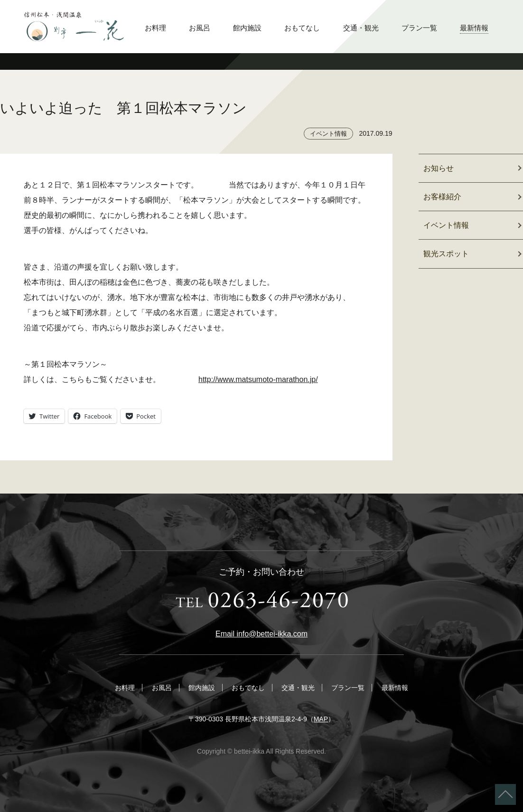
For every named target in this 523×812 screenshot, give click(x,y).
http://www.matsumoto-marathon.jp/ (258, 379)
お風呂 (200, 28)
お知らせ (439, 168)
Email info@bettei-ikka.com (261, 634)
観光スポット (446, 254)
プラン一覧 (419, 28)
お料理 (155, 28)
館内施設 (247, 28)
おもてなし (302, 28)
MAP (321, 719)
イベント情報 (328, 134)
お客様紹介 (442, 197)
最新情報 (474, 28)
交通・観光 (361, 28)
